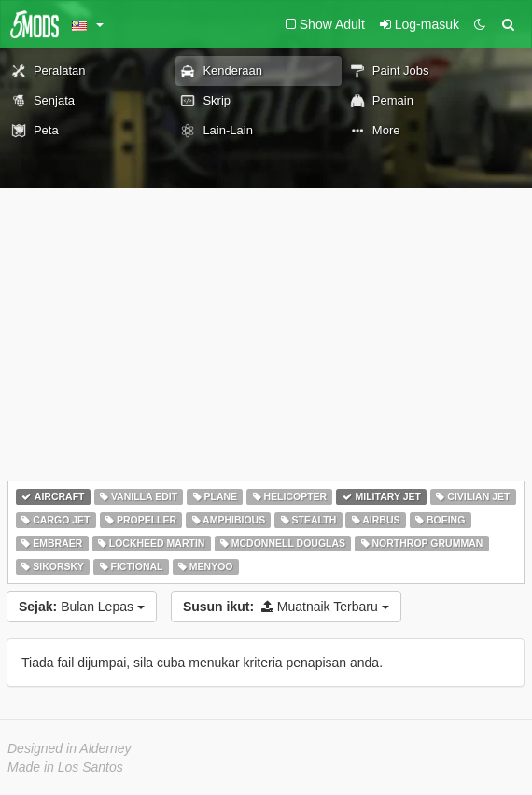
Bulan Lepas (82, 607)
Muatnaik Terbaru (286, 607)
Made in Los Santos (65, 767)
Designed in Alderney (70, 748)
